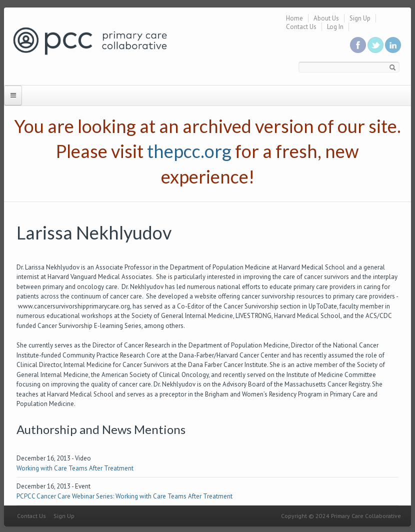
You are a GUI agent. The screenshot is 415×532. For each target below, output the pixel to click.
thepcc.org (189, 151)
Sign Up (360, 18)
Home (294, 18)
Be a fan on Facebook (358, 45)
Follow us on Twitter (375, 45)
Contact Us (301, 27)
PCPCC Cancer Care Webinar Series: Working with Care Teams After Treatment (124, 496)
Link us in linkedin (393, 45)
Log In (335, 27)
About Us (326, 18)
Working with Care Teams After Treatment (75, 468)
